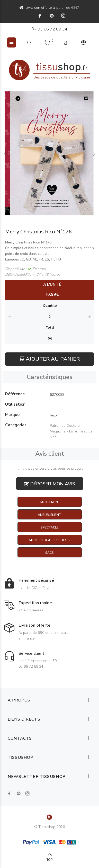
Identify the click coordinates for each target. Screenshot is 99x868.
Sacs (49, 553)
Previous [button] (5, 154)
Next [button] (94, 154)
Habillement (49, 502)
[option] (49, 153)
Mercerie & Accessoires (49, 540)
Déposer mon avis (49, 484)
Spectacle (49, 527)
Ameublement (49, 515)
